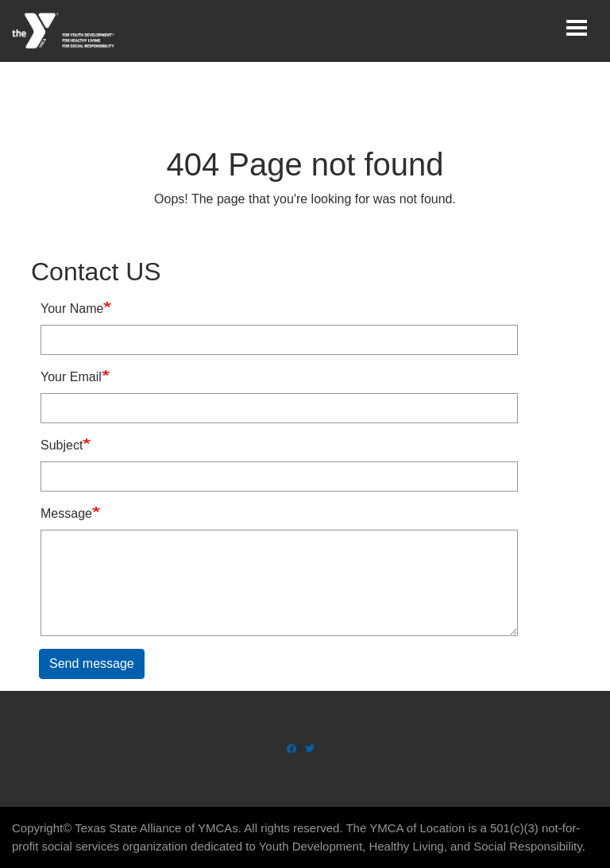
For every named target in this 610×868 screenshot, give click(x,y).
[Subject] (279, 476)
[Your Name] (279, 340)
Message (66, 513)
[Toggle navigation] (577, 28)
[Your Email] (279, 408)
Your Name (72, 309)
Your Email (71, 377)
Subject (62, 445)
